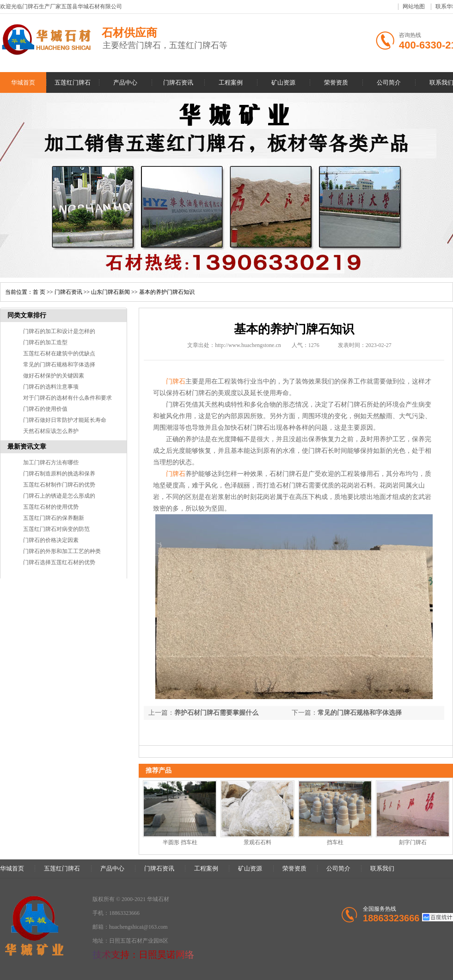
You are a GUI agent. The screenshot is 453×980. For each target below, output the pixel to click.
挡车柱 (335, 842)
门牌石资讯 (178, 82)
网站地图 (414, 6)
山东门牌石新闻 (110, 292)
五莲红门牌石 (73, 82)
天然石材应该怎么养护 (51, 431)
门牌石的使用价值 (45, 409)
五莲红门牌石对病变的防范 (56, 529)
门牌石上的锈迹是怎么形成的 (59, 496)
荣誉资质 (336, 82)
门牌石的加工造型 (45, 342)
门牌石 (176, 381)
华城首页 (23, 82)
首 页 (39, 292)
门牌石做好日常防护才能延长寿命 (65, 420)
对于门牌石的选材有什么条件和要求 (67, 398)
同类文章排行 (27, 315)
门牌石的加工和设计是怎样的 (59, 331)
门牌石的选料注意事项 (51, 387)
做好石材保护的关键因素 (54, 376)
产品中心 (125, 82)
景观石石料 (257, 842)
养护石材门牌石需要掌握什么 (216, 713)
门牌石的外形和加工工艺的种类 (62, 551)
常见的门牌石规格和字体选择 (59, 365)
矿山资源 (283, 82)
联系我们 (382, 868)
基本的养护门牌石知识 (167, 292)
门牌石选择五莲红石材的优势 (59, 562)
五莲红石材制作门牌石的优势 (59, 485)
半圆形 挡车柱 (180, 842)
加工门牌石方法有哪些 (51, 463)
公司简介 (389, 82)
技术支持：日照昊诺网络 (143, 955)
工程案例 (231, 82)
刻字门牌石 (413, 842)
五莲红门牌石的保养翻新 (54, 518)
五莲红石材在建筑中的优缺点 (59, 353)
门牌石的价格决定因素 (51, 540)
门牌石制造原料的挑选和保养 (59, 474)
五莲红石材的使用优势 (51, 507)
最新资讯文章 (27, 447)
